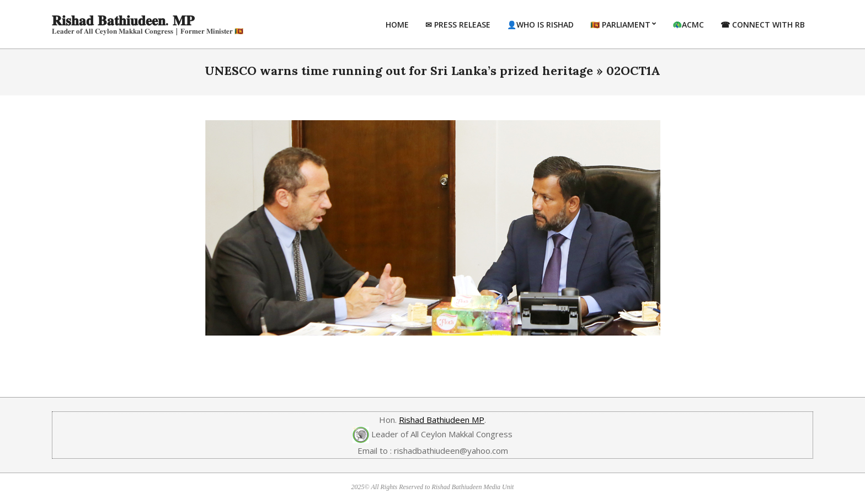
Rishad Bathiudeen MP (442, 420)
